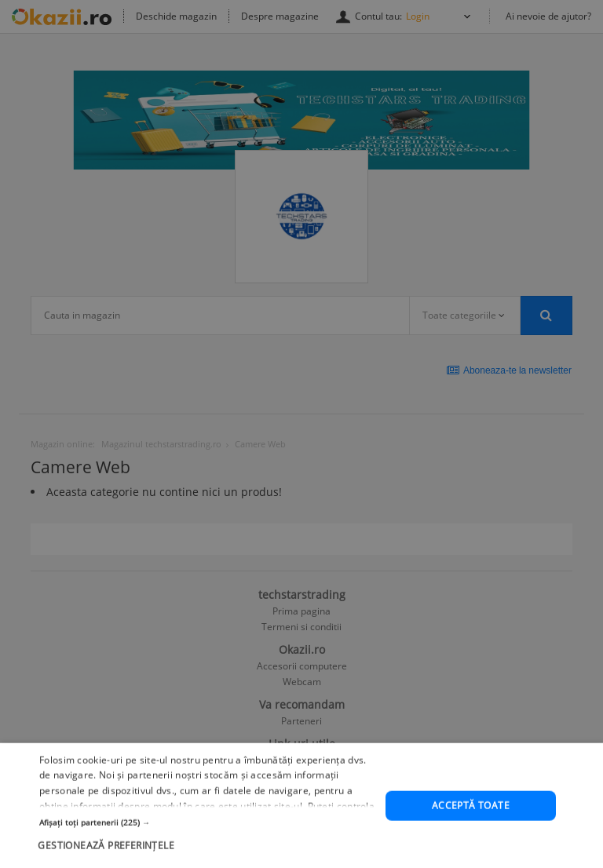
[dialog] (301, 434)
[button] (207, 844)
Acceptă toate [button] (471, 828)
